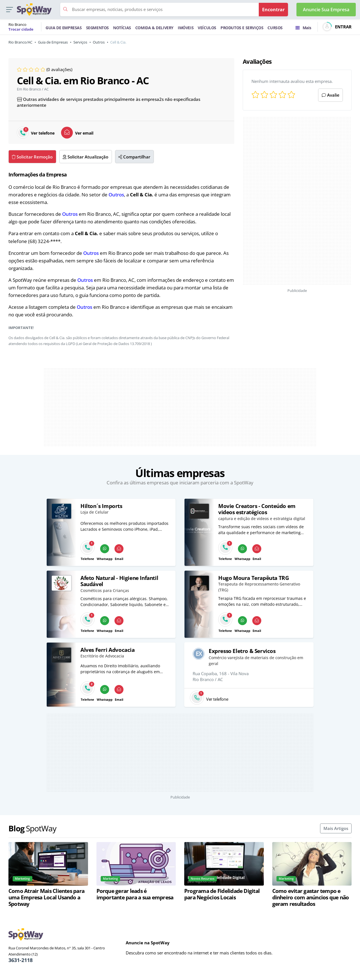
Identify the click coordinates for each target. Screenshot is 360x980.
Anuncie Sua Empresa (326, 10)
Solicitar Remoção (32, 157)
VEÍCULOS (207, 28)
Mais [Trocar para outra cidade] (303, 28)
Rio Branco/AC (20, 42)
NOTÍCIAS (122, 28)
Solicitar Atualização (85, 157)
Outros (99, 42)
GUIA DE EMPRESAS (64, 28)
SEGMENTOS (97, 28)
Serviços (80, 42)
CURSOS (275, 28)
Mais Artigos (336, 828)
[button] (9, 10)
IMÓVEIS (186, 28)
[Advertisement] (297, 201)
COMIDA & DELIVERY (154, 28)
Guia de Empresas (53, 42)
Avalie (331, 95)
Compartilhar (134, 157)
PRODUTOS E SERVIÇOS (242, 28)
